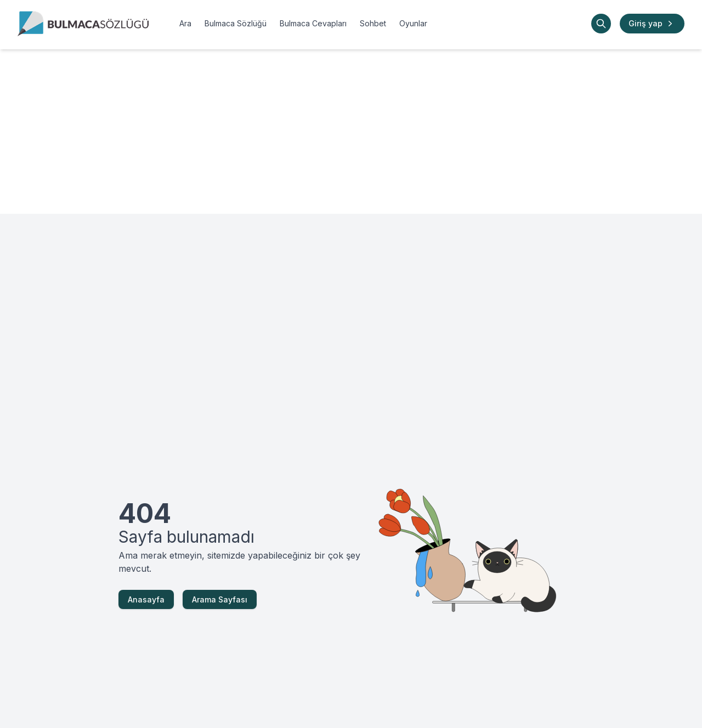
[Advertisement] (351, 132)
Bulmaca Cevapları (313, 23)
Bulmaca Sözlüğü (236, 23)
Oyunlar (413, 23)
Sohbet (373, 23)
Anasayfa (146, 599)
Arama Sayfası (220, 599)
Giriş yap (652, 24)
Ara (185, 23)
